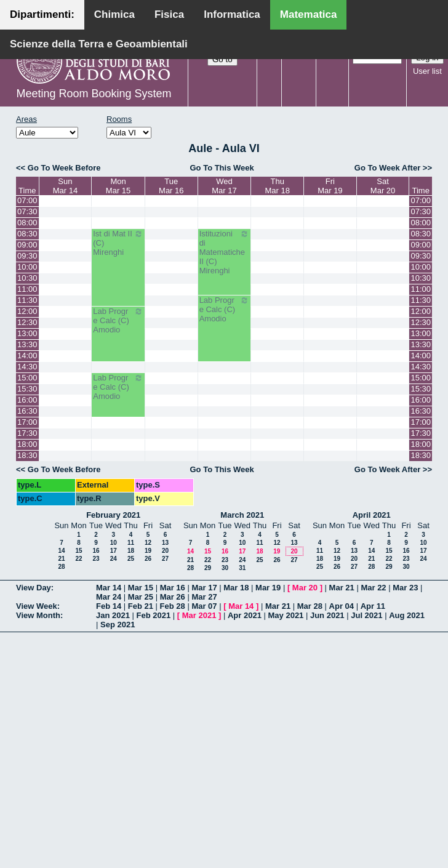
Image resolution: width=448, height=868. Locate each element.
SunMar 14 (65, 186)
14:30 (27, 367)
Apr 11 (373, 606)
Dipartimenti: (42, 14)
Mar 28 (310, 606)
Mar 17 (204, 588)
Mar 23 (405, 588)
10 (114, 543)
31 (242, 568)
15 (78, 551)
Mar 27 (204, 597)
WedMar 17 (224, 186)
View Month (38, 615)
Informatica (232, 14)
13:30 (27, 344)
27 (165, 559)
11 (131, 543)
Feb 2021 (154, 615)
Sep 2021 (118, 625)
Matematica (309, 14)
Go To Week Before (64, 168)
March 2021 (242, 515)
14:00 (27, 356)
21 (61, 559)
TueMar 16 (171, 186)
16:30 (27, 411)
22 (78, 559)
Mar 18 (236, 588)
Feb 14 (109, 606)
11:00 (27, 289)
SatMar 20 (383, 186)
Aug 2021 (407, 615)
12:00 (27, 311)
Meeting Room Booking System (94, 94)
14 (61, 551)
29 (208, 568)
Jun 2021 (327, 615)
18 (131, 551)
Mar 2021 (199, 615)
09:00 (27, 245)
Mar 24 (109, 597)
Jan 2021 (113, 615)
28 (61, 567)
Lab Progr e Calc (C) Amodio (225, 309)
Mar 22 (373, 588)
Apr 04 (342, 606)
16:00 (27, 400)
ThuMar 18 (277, 186)
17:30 (27, 433)
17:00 (27, 422)
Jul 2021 (366, 615)
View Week (37, 606)
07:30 (27, 211)
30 (225, 568)
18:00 (27, 444)
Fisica (169, 14)
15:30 (27, 389)
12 (148, 543)
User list (427, 71)
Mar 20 (305, 588)
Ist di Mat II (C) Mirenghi (118, 243)
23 (96, 559)
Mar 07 (204, 606)
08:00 (27, 223)
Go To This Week (222, 168)
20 (165, 551)
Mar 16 (173, 588)
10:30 (27, 278)
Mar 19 (268, 588)
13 (165, 543)
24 (114, 559)
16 (96, 551)
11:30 (27, 300)
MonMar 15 (118, 186)
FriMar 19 (330, 186)
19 (148, 551)
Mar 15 (141, 588)
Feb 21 (141, 606)
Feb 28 (173, 606)
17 (114, 551)
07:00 (27, 200)
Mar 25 (141, 597)
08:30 (27, 234)
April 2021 (372, 515)
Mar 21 (342, 588)
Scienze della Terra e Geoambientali (99, 44)
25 (131, 559)
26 (148, 559)
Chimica (114, 14)
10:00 (27, 267)
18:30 (27, 455)
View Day (34, 588)
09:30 (27, 256)
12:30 (27, 322)
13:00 (27, 333)
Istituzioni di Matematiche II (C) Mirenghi (225, 252)
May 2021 (286, 615)
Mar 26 (173, 597)
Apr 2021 (245, 615)
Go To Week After (387, 168)
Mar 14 (109, 588)
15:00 (27, 378)
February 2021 (113, 515)
